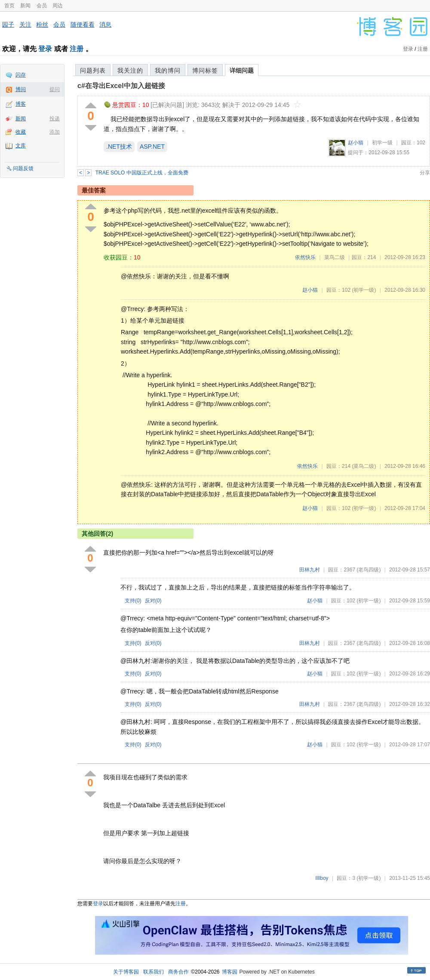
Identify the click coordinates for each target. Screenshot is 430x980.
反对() (153, 601)
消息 (105, 24)
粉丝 (42, 24)
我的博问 (168, 70)
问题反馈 (23, 168)
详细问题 (242, 70)
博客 (21, 104)
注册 (77, 49)
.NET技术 (119, 147)
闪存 (21, 75)
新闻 (25, 6)
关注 (25, 24)
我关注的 (130, 70)
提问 (55, 89)
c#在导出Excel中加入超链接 (121, 86)
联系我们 (154, 972)
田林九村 (310, 570)
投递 (55, 119)
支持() (133, 601)
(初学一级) (364, 290)
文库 (21, 146)
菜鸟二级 (335, 257)
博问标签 (205, 70)
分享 (425, 173)
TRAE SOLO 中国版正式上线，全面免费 (142, 173)
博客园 (230, 972)
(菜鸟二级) (364, 466)
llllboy (322, 878)
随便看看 (83, 24)
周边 (58, 6)
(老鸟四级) (369, 570)
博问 (21, 89)
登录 (45, 49)
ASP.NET (152, 147)
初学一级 (382, 143)
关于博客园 (126, 972)
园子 (8, 24)
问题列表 (93, 70)
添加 (55, 132)
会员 (42, 6)
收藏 (21, 132)
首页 (9, 6)
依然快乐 (305, 257)
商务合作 (178, 972)
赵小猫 (356, 143)
